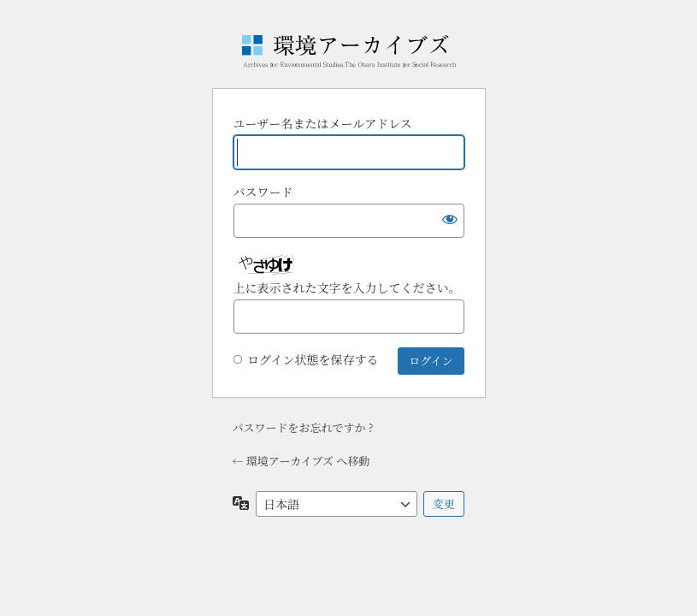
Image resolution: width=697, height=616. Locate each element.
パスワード (263, 192)
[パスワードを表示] (447, 221)
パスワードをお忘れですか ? (303, 427)
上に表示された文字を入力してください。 (347, 287)
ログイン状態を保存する (313, 359)
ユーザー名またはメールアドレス (323, 123)
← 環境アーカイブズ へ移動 (301, 461)
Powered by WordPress (349, 51)
